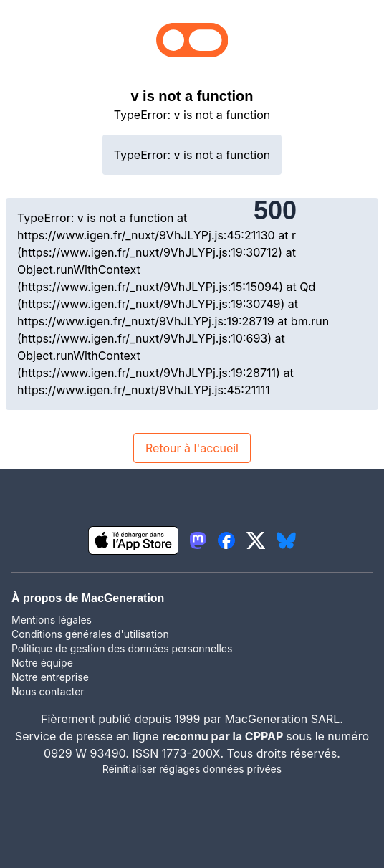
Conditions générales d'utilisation (90, 634)
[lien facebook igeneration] (226, 540)
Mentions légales (52, 620)
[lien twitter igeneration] (256, 540)
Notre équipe (42, 663)
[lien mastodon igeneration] (198, 540)
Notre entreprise (50, 677)
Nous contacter (48, 691)
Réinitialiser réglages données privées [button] (192, 769)
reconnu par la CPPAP (224, 736)
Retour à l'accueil (192, 448)
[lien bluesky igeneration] (286, 540)
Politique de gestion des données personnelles (122, 648)
